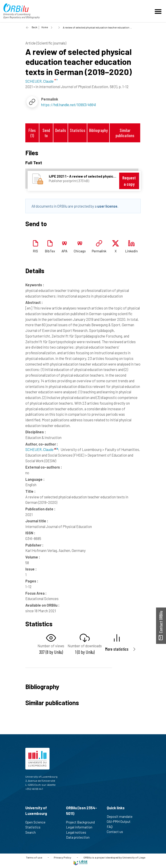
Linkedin (131, 251)
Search (32, 832)
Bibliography (98, 130)
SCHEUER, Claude (42, 449)
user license (107, 206)
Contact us (117, 832)
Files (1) (32, 133)
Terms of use (34, 857)
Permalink (99, 251)
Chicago (80, 251)
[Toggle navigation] (159, 11)
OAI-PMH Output (121, 821)
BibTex (50, 251)
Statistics (78, 130)
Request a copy (129, 181)
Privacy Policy (63, 857)
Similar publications (125, 133)
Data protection (80, 837)
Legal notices (78, 832)
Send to (46, 133)
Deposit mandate (122, 816)
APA (64, 251)
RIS (35, 251)
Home (45, 27)
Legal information (81, 827)
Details (61, 130)
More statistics (117, 649)
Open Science (37, 822)
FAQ (112, 827)
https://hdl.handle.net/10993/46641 (69, 105)
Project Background (82, 822)
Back (34, 27)
